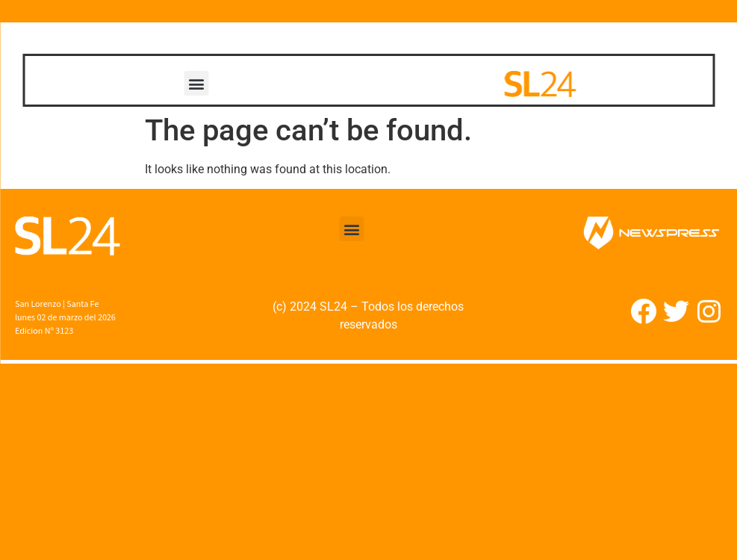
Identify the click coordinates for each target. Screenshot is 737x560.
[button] (197, 83)
